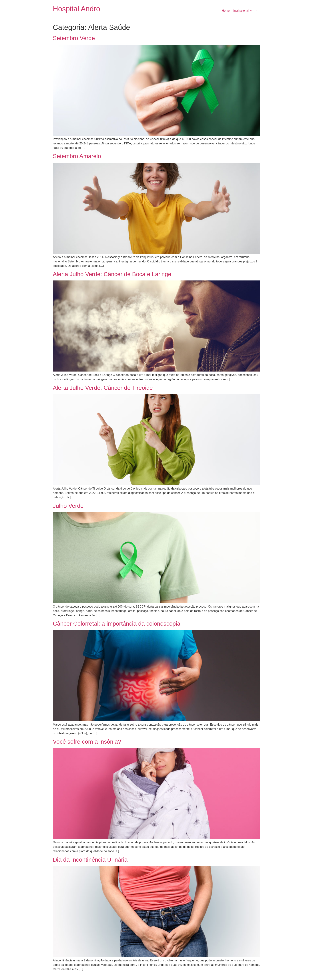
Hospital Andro (77, 9)
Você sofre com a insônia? (87, 742)
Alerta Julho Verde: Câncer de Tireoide (103, 388)
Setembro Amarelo (77, 156)
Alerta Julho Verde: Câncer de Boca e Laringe (112, 274)
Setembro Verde (74, 38)
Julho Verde (68, 506)
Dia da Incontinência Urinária (90, 860)
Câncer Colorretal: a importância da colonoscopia (117, 624)
